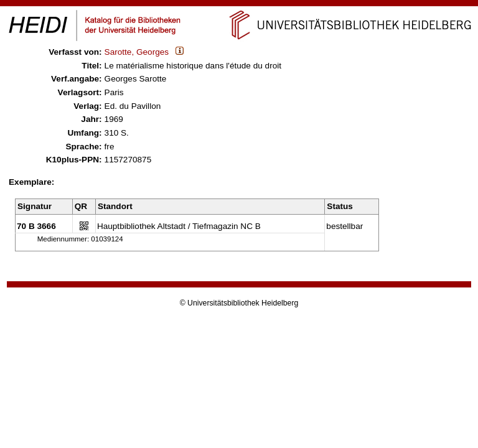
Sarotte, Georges (137, 52)
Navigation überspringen (239, 5)
